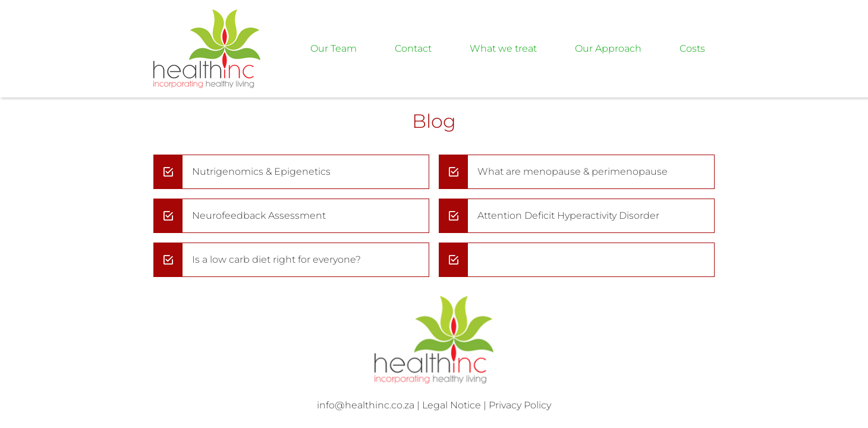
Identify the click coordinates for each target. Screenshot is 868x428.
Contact (413, 48)
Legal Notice (452, 405)
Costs (692, 48)
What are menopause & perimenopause (573, 171)
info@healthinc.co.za (366, 405)
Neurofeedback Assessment (259, 215)
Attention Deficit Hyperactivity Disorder (568, 215)
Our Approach (608, 48)
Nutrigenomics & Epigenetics (261, 171)
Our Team (334, 48)
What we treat (503, 48)
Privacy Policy (520, 405)
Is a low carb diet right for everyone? (276, 259)
